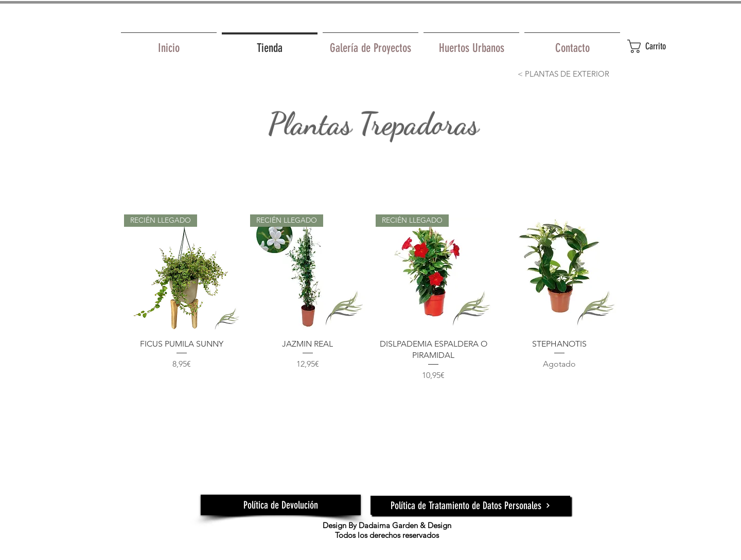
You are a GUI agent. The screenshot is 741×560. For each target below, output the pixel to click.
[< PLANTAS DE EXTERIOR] (563, 74)
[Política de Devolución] (281, 505)
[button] (658, 46)
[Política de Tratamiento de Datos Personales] (470, 505)
